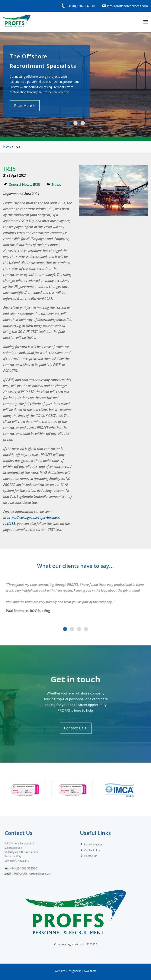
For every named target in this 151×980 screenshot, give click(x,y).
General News (20, 185)
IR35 (36, 185)
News (7, 146)
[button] (68, 123)
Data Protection (98, 841)
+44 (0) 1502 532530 (27, 860)
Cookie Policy (97, 846)
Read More (23, 106)
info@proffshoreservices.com (33, 864)
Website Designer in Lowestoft (76, 971)
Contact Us (96, 850)
